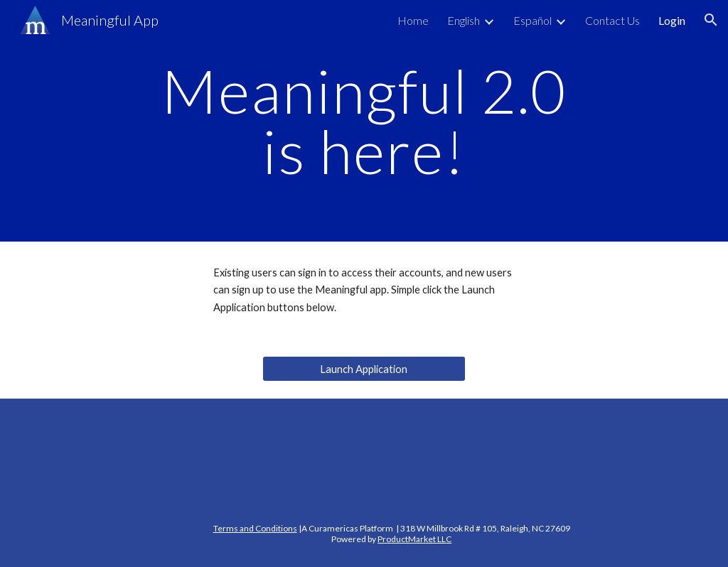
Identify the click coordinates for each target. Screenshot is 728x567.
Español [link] (532, 20)
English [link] (464, 20)
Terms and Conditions (255, 528)
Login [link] (672, 20)
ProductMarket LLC (414, 539)
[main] (364, 121)
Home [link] (413, 20)
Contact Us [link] (612, 20)
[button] (711, 20)
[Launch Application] (364, 369)
